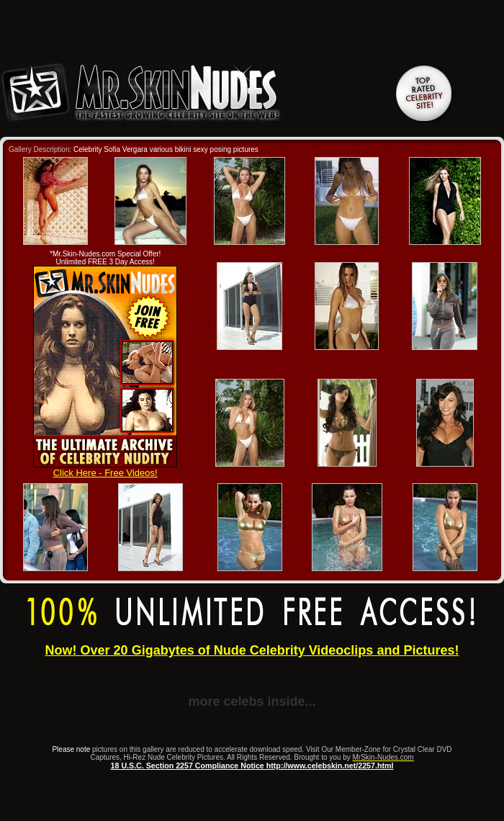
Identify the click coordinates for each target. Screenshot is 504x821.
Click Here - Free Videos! (105, 468)
